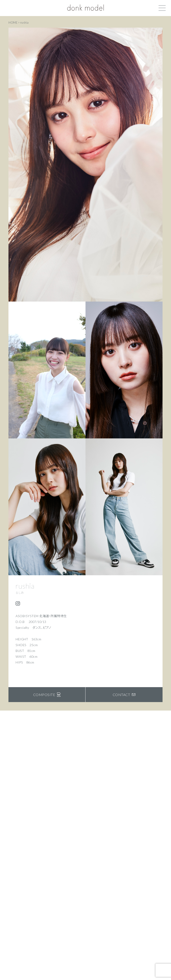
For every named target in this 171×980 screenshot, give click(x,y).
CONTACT (124, 695)
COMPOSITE (47, 695)
